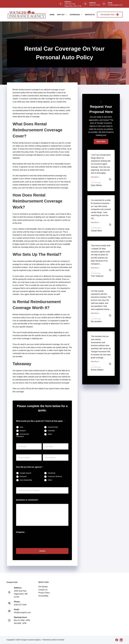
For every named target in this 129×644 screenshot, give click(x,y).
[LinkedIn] (121, 640)
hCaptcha (21, 532)
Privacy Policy (44, 593)
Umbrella (51, 431)
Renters (23, 431)
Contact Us (43, 589)
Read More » (95, 177)
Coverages (76, 15)
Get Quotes (43, 586)
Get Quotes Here (110, 15)
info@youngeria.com (115, 5)
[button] (101, 142)
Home (52, 15)
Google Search (25, 473)
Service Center (92, 15)
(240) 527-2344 (95, 5)
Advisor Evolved (58, 639)
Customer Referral (55, 476)
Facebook (51, 473)
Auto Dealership (26, 480)
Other (50, 434)
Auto (21, 427)
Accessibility (43, 596)
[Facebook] (117, 640)
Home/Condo (53, 427)
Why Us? (62, 15)
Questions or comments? (27, 500)
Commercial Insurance (23, 435)
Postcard (23, 476)
